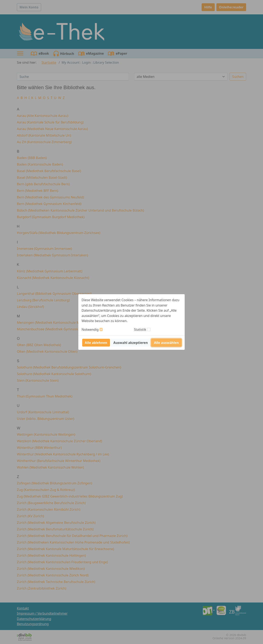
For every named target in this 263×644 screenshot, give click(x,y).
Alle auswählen (166, 343)
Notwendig (90, 329)
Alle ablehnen (96, 343)
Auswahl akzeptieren (131, 343)
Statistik (140, 329)
